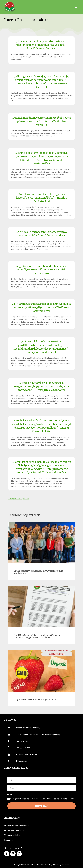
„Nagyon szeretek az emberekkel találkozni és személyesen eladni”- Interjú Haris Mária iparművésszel (42, 270)
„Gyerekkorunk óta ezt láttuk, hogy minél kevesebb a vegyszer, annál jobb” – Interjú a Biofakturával (42, 198)
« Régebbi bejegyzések (19, 499)
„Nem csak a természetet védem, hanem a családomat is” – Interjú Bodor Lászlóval (42, 234)
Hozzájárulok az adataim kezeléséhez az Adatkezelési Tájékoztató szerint (40, 799)
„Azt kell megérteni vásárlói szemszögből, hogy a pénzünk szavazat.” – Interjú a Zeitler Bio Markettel (41, 121)
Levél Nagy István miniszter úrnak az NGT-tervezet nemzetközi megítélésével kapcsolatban (37, 636)
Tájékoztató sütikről (12, 835)
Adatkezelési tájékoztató (14, 830)
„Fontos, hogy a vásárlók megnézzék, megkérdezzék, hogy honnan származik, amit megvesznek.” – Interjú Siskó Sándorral (42, 386)
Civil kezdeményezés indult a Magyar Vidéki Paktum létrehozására (38, 572)
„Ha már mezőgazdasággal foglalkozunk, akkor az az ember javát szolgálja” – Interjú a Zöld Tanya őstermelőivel (41, 307)
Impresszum (9, 840)
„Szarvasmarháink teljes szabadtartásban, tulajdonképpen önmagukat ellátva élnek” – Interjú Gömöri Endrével (42, 45)
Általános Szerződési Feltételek (17, 826)
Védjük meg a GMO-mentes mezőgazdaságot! (35, 700)
